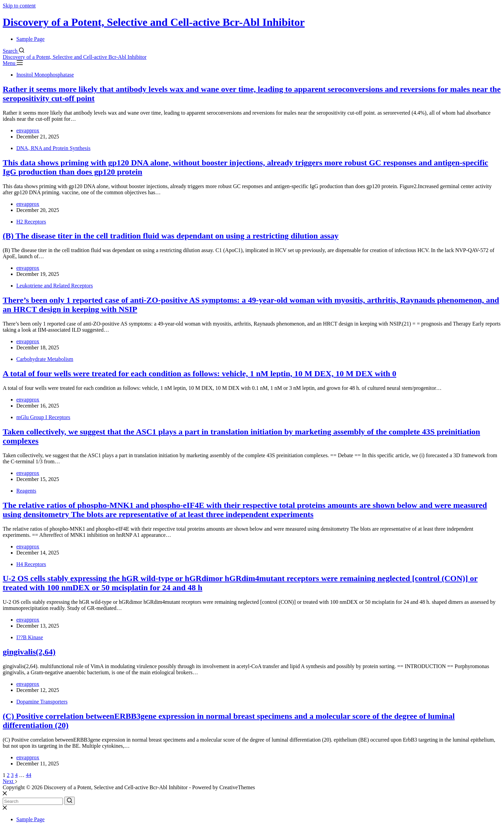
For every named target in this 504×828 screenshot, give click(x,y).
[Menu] (13, 63)
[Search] (13, 51)
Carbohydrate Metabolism (45, 359)
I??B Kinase (30, 637)
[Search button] (69, 801)
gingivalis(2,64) (29, 652)
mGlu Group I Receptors (43, 417)
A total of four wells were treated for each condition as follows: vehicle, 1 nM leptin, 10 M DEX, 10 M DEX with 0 (199, 374)
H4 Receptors (31, 564)
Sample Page (30, 39)
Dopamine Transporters (42, 702)
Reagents (26, 491)
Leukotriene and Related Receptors (55, 286)
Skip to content (19, 6)
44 (29, 775)
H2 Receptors (31, 222)
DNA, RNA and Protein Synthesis (53, 148)
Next (10, 781)
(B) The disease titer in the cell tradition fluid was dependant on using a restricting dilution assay (171, 236)
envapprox (28, 130)
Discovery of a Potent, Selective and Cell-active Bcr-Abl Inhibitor (154, 22)
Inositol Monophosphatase (45, 75)
